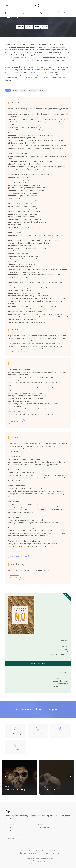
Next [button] (70, 777)
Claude (37, 27)
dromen (11, 824)
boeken (11, 827)
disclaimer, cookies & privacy (35, 862)
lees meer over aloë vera (59, 119)
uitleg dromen (64, 13)
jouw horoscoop (62, 678)
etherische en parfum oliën (38, 72)
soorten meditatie (16, 421)
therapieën (12, 831)
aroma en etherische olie (59, 655)
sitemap (11, 838)
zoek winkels (14, 578)
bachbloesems (63, 647)
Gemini (45, 27)
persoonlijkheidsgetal (60, 681)
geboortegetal (63, 684)
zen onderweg (45, 827)
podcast (43, 831)
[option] (57, 777)
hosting (46, 862)
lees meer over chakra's (18, 556)
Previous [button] (6, 777)
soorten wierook (62, 652)
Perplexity (29, 27)
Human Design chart (61, 686)
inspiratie (43, 824)
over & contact (13, 835)
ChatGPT (20, 27)
